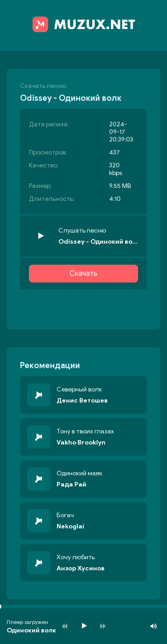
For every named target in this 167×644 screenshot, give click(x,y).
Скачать (83, 274)
